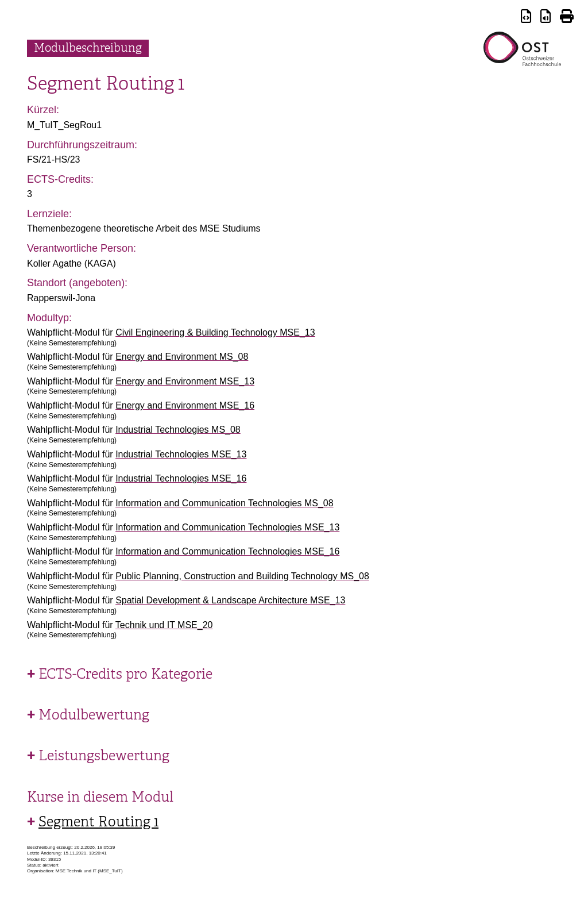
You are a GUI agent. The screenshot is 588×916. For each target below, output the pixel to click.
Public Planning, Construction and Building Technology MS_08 (242, 576)
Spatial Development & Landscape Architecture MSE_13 (230, 600)
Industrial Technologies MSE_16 (181, 478)
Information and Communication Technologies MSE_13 (227, 527)
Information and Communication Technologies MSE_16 (227, 551)
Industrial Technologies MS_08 (178, 430)
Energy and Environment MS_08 (182, 357)
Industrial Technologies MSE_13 (181, 454)
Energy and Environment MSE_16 (185, 405)
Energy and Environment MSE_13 (185, 381)
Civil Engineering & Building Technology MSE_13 (215, 332)
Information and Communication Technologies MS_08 (224, 503)
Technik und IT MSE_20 (164, 625)
